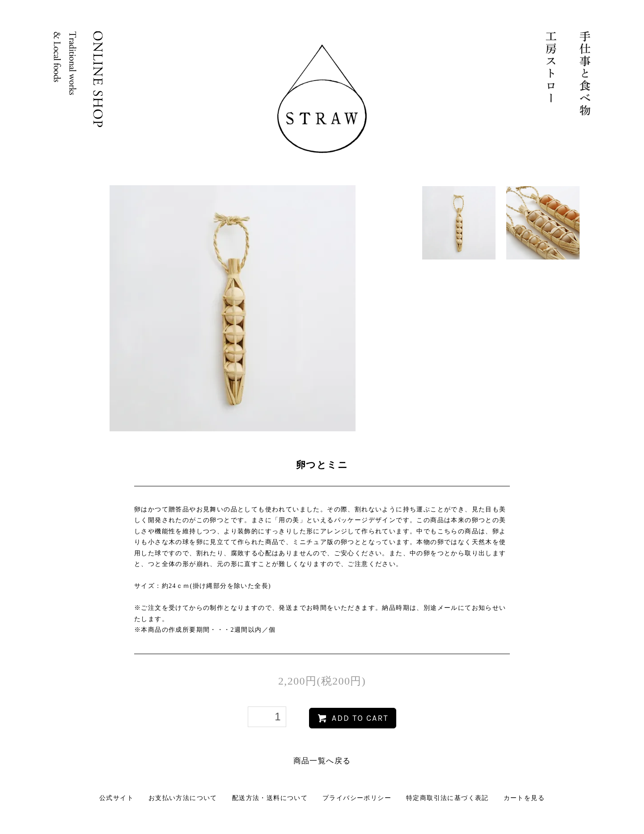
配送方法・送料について (270, 798)
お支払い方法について (183, 798)
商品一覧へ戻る (322, 761)
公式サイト (117, 798)
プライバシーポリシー (357, 798)
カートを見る (524, 798)
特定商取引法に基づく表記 (447, 798)
